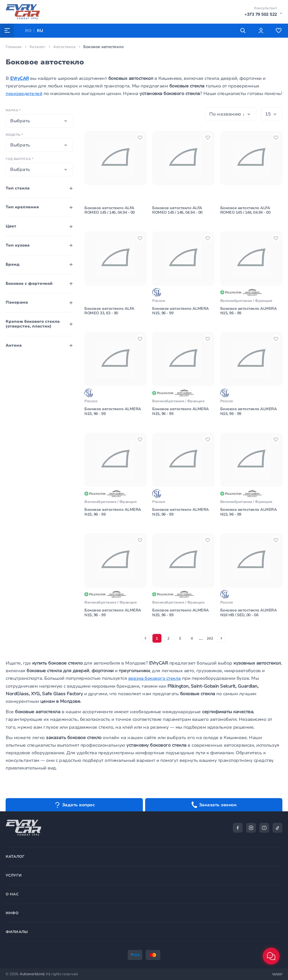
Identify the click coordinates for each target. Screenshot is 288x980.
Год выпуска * (19, 159)
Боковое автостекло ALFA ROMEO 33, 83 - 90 (110, 315)
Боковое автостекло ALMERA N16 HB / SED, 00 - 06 (249, 624)
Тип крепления (22, 207)
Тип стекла (18, 188)
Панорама (17, 302)
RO (29, 31)
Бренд (13, 264)
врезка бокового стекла (155, 690)
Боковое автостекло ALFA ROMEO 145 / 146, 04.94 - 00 (110, 212)
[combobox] (39, 121)
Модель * (14, 135)
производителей (24, 94)
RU (40, 31)
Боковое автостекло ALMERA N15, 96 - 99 (181, 315)
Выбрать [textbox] (20, 121)
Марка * (13, 110)
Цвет (11, 226)
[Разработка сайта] (277, 974)
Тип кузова (18, 245)
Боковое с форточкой (29, 284)
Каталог (38, 47)
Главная (14, 47)
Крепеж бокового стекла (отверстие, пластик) (33, 324)
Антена (14, 345)
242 (211, 649)
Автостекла (65, 47)
